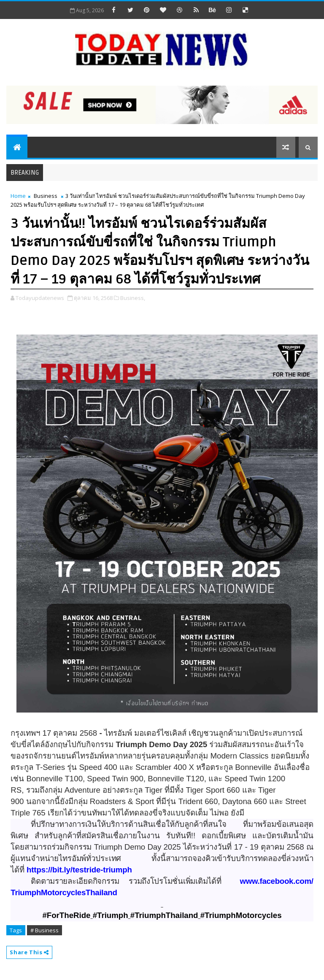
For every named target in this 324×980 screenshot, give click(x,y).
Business (46, 196)
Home (18, 196)
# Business (45, 930)
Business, (133, 298)
